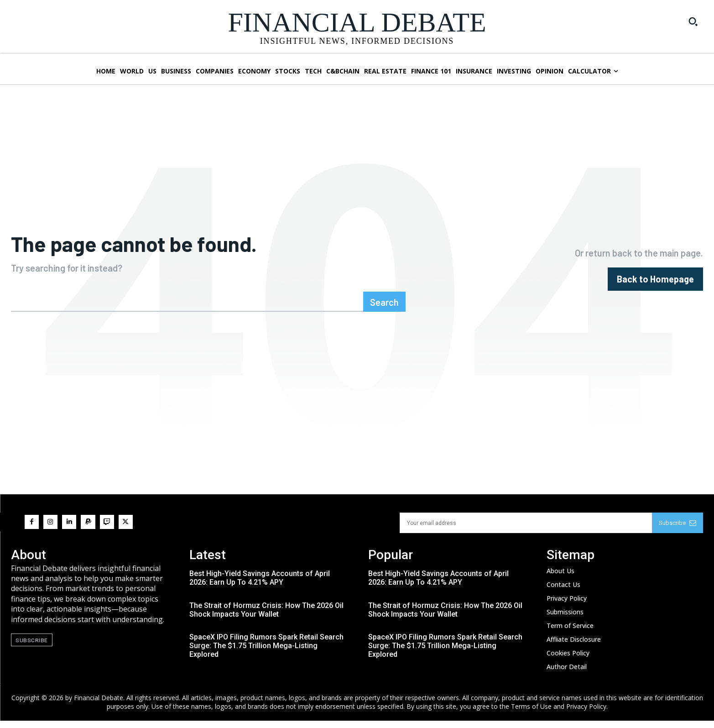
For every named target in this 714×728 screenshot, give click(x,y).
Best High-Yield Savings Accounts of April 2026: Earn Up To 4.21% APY (260, 586)
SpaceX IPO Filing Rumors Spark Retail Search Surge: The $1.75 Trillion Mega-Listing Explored (266, 653)
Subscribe (678, 530)
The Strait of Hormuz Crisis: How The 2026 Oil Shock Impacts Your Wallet (266, 617)
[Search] (384, 309)
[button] (693, 21)
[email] (526, 530)
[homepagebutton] (655, 283)
